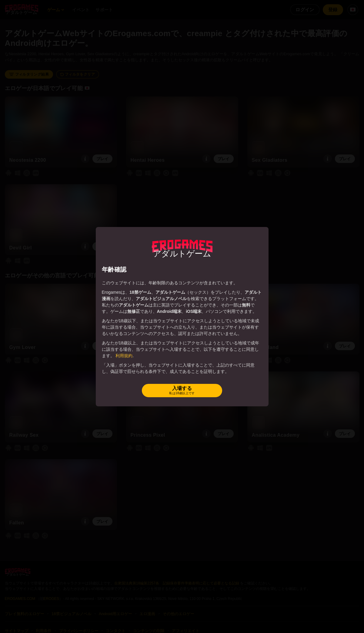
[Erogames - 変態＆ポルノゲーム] (182, 249)
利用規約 (124, 356)
